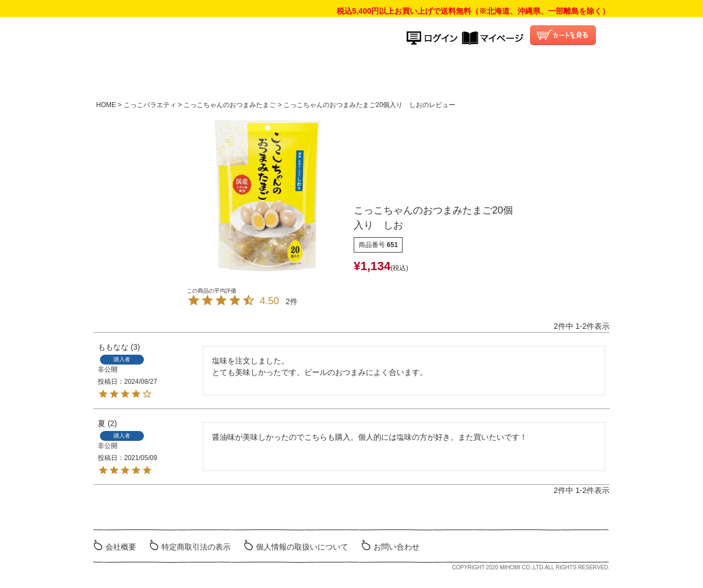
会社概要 (121, 547)
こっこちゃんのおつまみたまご (230, 105)
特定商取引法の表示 (196, 547)
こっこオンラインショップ (269, 42)
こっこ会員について (548, 73)
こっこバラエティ (150, 105)
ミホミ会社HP (567, 546)
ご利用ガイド (389, 73)
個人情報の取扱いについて (302, 547)
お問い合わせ (397, 547)
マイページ (493, 38)
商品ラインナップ (304, 73)
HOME (235, 73)
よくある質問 (469, 73)
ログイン (434, 38)
